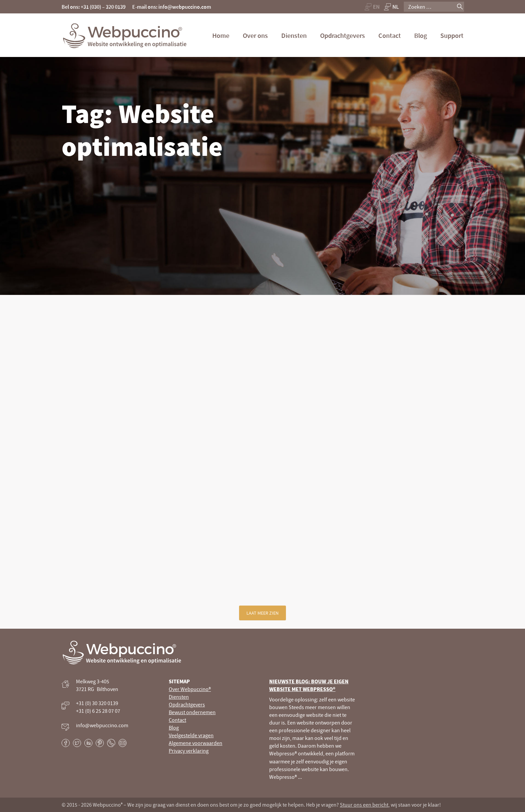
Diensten (294, 35)
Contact (390, 35)
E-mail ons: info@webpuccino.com (172, 7)
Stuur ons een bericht (364, 805)
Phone (111, 743)
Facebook (66, 743)
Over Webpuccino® (190, 689)
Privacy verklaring (189, 751)
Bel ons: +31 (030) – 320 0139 (94, 7)
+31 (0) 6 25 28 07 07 (98, 711)
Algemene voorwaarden (196, 743)
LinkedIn (88, 743)
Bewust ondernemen (192, 712)
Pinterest (100, 743)
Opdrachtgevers (343, 35)
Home (221, 35)
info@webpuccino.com (102, 725)
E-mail (123, 743)
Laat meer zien (262, 613)
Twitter (77, 743)
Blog (421, 35)
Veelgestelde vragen (191, 735)
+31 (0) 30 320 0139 (97, 703)
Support (452, 35)
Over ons (255, 35)
